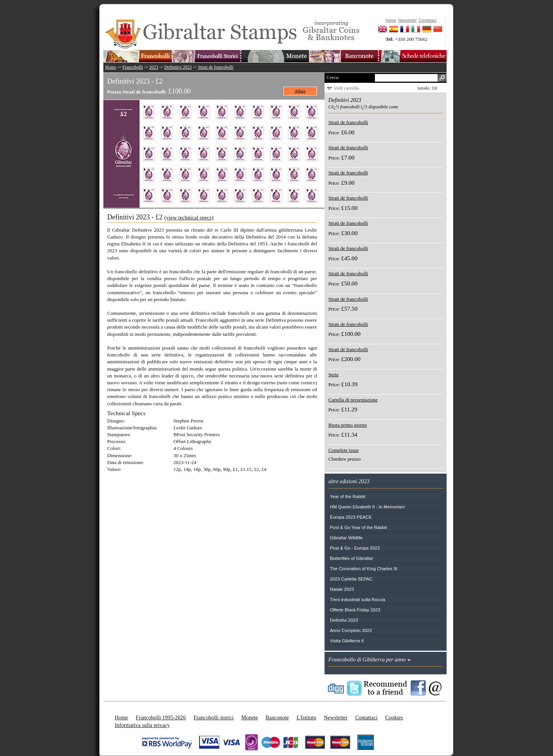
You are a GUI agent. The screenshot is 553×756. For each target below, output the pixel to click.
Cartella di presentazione (353, 400)
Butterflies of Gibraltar (351, 558)
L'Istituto (306, 717)
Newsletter (336, 717)
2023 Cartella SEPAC (351, 579)
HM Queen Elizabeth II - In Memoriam (367, 507)
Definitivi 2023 (178, 67)
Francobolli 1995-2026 (161, 717)
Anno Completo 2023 (351, 630)
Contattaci (366, 717)
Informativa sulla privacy (142, 725)
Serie (334, 375)
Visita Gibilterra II (347, 641)
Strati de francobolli (216, 67)
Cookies (394, 717)
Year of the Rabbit (348, 496)
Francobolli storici (213, 717)
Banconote (277, 717)
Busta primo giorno (348, 425)
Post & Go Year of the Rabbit (358, 527)
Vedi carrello (346, 88)
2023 (154, 67)
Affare (300, 91)
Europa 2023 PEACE (351, 517)
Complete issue (344, 450)
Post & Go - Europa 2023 (355, 548)
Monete (250, 717)
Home (111, 67)
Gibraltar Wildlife (346, 538)
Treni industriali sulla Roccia (358, 599)
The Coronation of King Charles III (364, 568)
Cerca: (333, 77)
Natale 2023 (342, 589)
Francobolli (133, 67)
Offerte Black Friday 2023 (355, 610)
